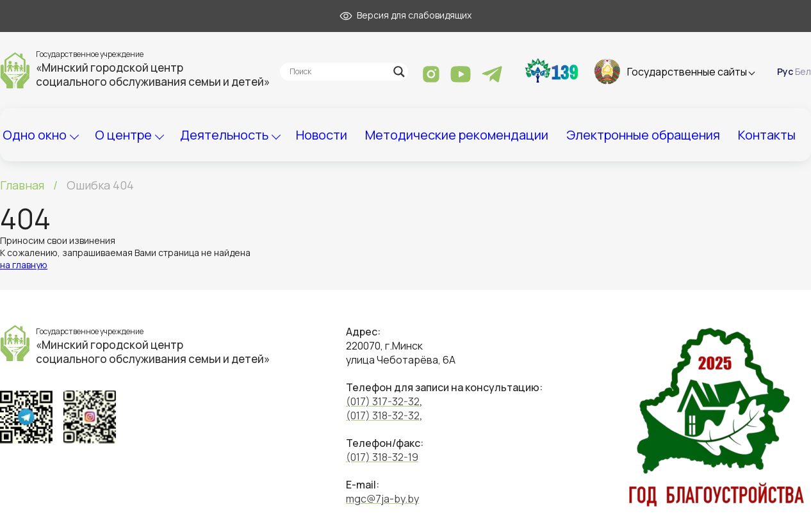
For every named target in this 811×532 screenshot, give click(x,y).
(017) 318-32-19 (382, 457)
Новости (322, 135)
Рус (785, 71)
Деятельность (224, 135)
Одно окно (35, 135)
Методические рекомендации (457, 135)
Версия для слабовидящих (405, 15)
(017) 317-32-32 (383, 401)
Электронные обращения (643, 135)
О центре (123, 135)
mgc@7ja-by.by (382, 499)
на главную (24, 265)
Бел (803, 71)
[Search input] (338, 72)
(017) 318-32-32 (383, 415)
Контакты (767, 135)
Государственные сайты (687, 72)
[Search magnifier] (399, 72)
